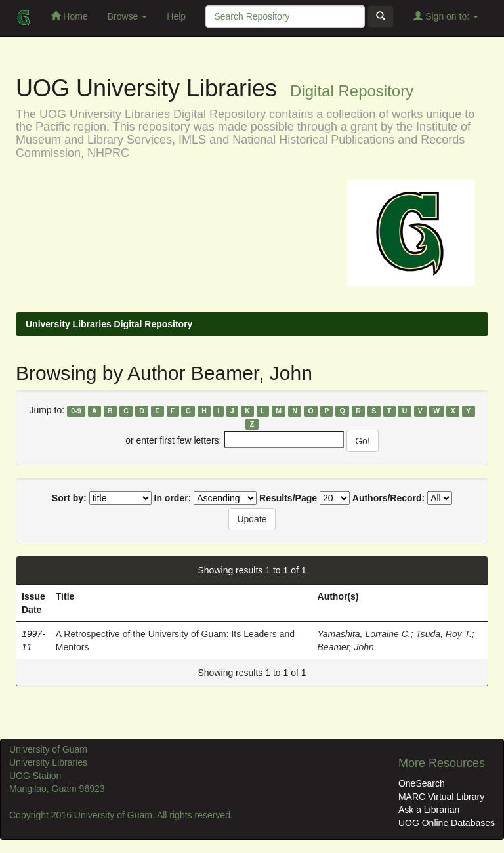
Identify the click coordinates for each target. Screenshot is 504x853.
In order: (173, 498)
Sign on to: (446, 16)
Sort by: (69, 498)
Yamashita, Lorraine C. (364, 634)
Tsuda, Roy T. (443, 634)
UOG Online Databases (447, 823)
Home (69, 16)
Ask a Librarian (429, 810)
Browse (128, 16)
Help (176, 16)
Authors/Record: (388, 498)
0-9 (76, 411)
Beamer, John (346, 647)
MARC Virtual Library (441, 797)
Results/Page (288, 498)
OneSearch (422, 783)
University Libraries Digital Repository (109, 324)
